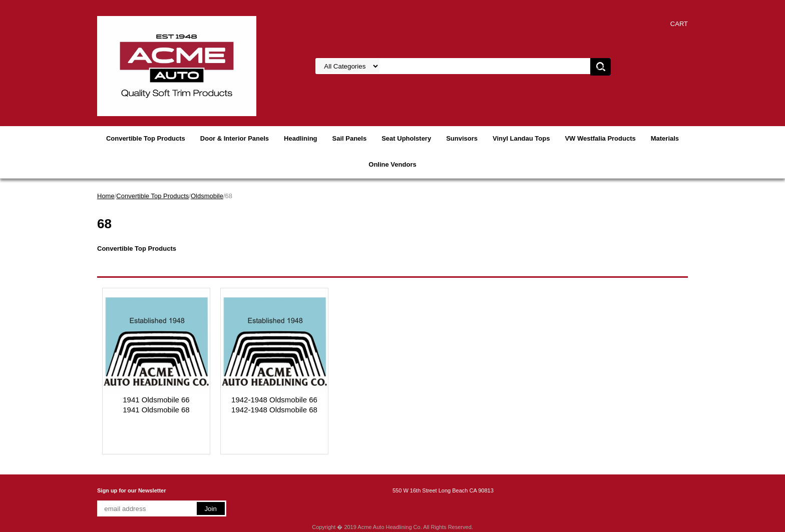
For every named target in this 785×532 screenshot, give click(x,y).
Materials (665, 138)
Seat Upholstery (406, 138)
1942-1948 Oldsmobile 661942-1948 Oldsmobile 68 (274, 405)
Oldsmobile (207, 196)
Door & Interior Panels (235, 138)
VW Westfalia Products (600, 138)
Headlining (300, 138)
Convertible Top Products (146, 138)
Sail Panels (350, 138)
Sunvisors (462, 138)
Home (106, 196)
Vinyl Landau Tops (521, 138)
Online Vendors (392, 164)
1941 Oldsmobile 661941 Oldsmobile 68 (156, 405)
